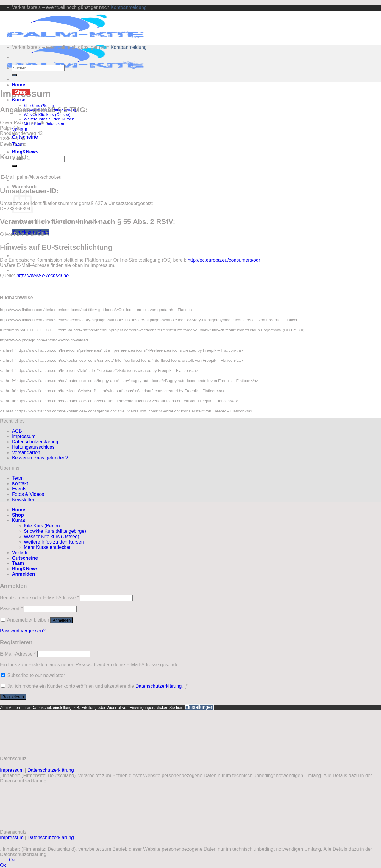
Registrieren (13, 697)
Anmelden (62, 620)
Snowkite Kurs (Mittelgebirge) (55, 531)
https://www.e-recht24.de (43, 275)
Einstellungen (199, 707)
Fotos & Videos (28, 494)
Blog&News (25, 152)
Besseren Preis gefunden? (40, 458)
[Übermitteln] (14, 166)
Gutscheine (25, 558)
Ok (12, 860)
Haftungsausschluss (33, 447)
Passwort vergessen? (23, 631)
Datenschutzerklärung (35, 442)
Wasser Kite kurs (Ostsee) (47, 115)
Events (19, 489)
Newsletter (23, 500)
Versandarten (26, 452)
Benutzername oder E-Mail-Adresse (39, 598)
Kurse (19, 100)
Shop (21, 92)
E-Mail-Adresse (18, 654)
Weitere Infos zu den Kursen (49, 119)
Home (18, 85)
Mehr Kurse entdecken (48, 547)
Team (18, 478)
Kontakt (20, 483)
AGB (17, 431)
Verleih (20, 553)
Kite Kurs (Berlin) (42, 526)
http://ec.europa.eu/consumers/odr (224, 260)
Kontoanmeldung (129, 7)
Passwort (11, 609)
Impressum (24, 436)
